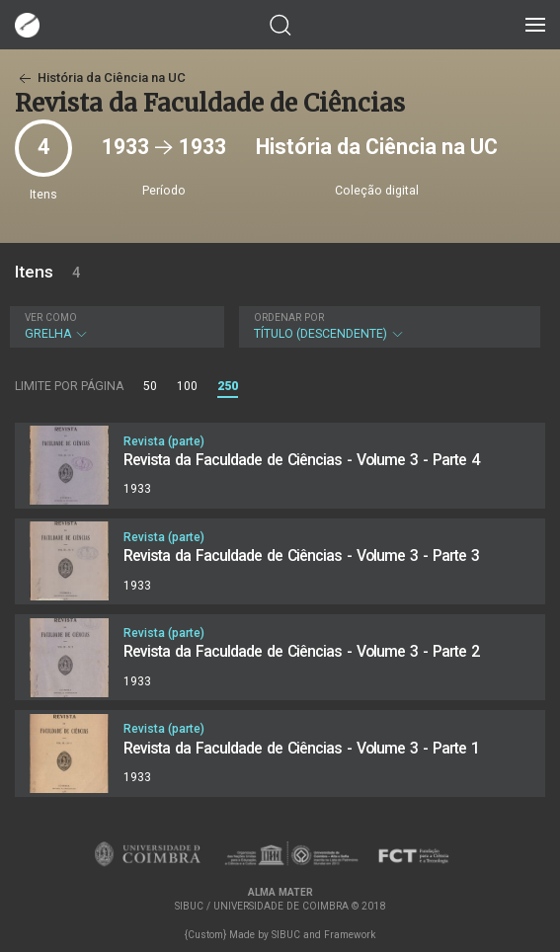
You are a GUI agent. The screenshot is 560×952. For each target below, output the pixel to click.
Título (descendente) (387, 326)
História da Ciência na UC (100, 78)
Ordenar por (289, 317)
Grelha (115, 326)
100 (187, 386)
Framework (350, 935)
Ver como (51, 317)
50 (150, 386)
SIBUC (286, 935)
